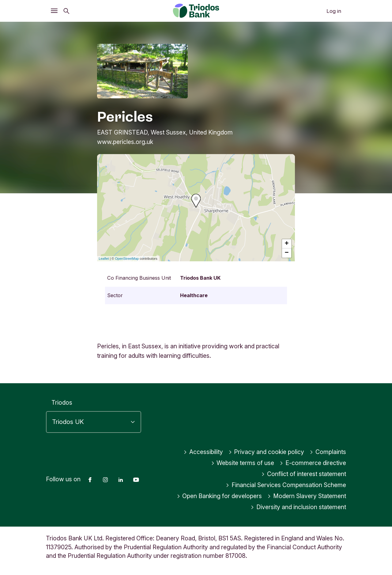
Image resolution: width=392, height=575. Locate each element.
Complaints (328, 452)
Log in (334, 11)
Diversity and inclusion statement (298, 507)
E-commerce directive (313, 463)
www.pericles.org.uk (125, 142)
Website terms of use (243, 463)
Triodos (62, 403)
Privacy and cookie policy (266, 452)
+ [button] (287, 244)
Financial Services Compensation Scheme (286, 485)
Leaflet (104, 259)
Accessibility (203, 452)
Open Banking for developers (219, 496)
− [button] (287, 253)
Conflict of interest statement (304, 474)
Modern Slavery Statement (307, 496)
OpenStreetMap (127, 259)
